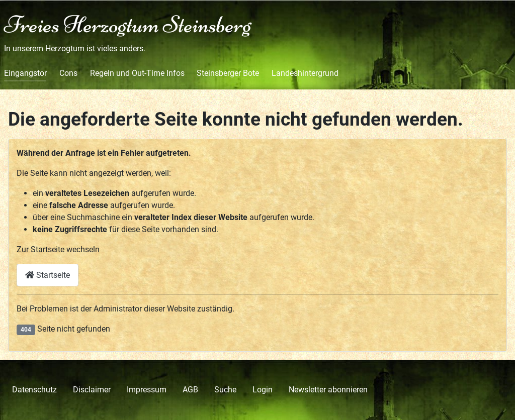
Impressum (147, 390)
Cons (68, 73)
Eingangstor (25, 73)
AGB (190, 390)
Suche (225, 390)
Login (263, 390)
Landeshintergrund (305, 73)
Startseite (48, 275)
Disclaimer (92, 390)
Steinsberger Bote (228, 73)
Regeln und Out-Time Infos (137, 73)
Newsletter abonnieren (328, 390)
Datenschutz (34, 390)
